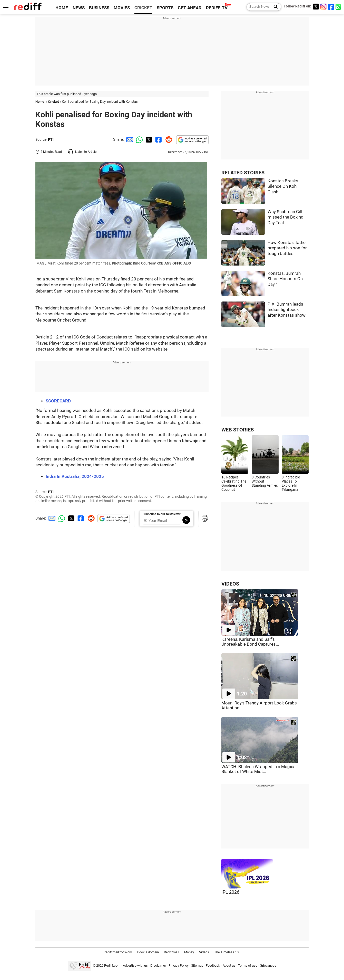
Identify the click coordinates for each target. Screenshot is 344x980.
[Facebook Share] (158, 139)
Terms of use (248, 965)
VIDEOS (230, 584)
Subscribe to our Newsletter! (162, 514)
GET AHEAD (190, 8)
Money (189, 952)
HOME (62, 8)
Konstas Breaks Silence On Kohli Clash (283, 186)
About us (229, 965)
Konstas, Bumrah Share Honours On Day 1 (285, 279)
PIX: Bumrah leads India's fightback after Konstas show (287, 310)
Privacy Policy (179, 965)
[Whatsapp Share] (139, 139)
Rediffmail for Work (118, 952)
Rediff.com (112, 965)
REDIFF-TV (217, 8)
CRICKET (143, 8)
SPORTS (165, 8)
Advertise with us (135, 965)
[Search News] (274, 7)
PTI (51, 139)
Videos (204, 952)
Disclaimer (158, 965)
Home (40, 102)
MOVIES (122, 8)
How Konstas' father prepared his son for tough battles (287, 248)
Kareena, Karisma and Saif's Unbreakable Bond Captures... (250, 642)
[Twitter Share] (148, 139)
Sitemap (197, 965)
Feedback (213, 965)
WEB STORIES (238, 430)
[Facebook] (331, 7)
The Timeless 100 (227, 952)
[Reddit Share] (168, 139)
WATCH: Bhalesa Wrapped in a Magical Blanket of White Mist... (259, 769)
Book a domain (148, 952)
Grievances (268, 965)
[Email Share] (129, 139)
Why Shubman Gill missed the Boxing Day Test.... (286, 217)
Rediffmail (171, 952)
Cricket (53, 102)
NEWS (79, 8)
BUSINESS (99, 8)
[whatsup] (339, 7)
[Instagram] (323, 7)
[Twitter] (316, 7)
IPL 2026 (230, 892)
